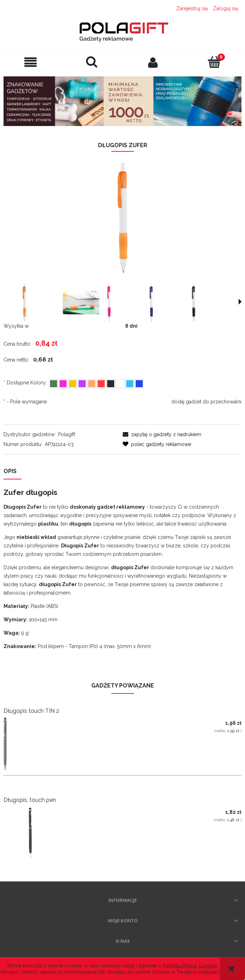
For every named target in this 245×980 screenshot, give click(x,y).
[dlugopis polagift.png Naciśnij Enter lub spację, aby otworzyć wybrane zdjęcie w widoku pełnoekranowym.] (123, 218)
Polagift (67, 434)
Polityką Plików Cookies (190, 966)
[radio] (54, 384)
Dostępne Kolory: (25, 383)
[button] (31, 62)
